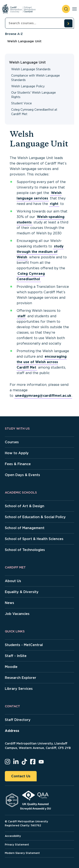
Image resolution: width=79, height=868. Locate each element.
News (9, 603)
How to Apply (17, 453)
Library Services (19, 689)
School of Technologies (25, 550)
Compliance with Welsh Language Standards (35, 78)
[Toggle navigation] (74, 9)
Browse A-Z (14, 34)
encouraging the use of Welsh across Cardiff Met (42, 362)
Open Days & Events (22, 475)
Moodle (11, 667)
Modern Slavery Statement (22, 853)
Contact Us (21, 776)
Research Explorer (21, 678)
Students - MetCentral (24, 645)
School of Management (25, 528)
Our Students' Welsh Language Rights (33, 95)
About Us (13, 581)
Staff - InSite (16, 656)
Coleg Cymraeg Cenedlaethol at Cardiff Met (34, 112)
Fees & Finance (18, 464)
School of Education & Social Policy (35, 517)
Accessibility (13, 836)
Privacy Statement (17, 845)
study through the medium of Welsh (40, 252)
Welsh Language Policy (28, 86)
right (54, 204)
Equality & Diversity (22, 592)
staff (21, 316)
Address (12, 731)
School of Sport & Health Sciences (34, 539)
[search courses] (68, 23)
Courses (12, 442)
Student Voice (21, 103)
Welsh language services (39, 196)
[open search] (66, 9)
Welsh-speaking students (41, 220)
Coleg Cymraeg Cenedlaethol (31, 276)
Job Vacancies (17, 614)
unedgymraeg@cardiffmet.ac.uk (43, 396)
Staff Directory (18, 720)
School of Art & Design (25, 506)
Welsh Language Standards (31, 69)
